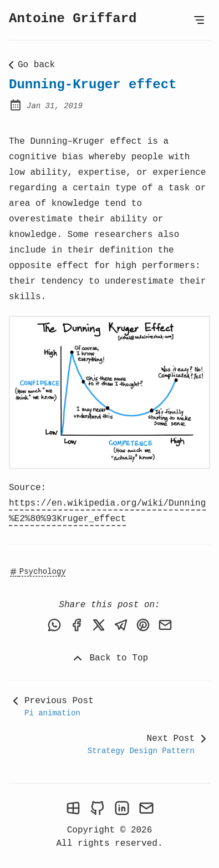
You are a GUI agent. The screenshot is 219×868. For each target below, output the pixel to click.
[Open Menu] (199, 20)
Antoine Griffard (73, 19)
